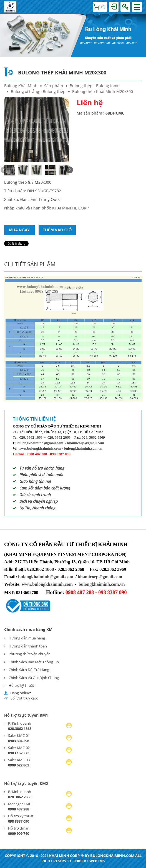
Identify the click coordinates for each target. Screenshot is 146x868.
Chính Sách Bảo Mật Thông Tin (34, 662)
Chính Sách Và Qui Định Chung (34, 678)
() (99, 7)
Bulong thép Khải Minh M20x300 (103, 91)
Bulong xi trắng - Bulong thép (38, 91)
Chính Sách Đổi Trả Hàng (29, 670)
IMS (101, 861)
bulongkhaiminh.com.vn (83, 448)
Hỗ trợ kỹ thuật (21, 685)
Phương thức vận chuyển (30, 654)
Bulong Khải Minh (21, 86)
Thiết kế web (85, 861)
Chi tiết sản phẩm (30, 264)
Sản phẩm (54, 86)
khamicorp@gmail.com (86, 443)
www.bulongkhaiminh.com (40, 448)
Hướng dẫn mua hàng (27, 638)
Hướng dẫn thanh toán (28, 646)
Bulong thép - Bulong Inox (94, 86)
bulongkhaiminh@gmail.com (40, 443)
